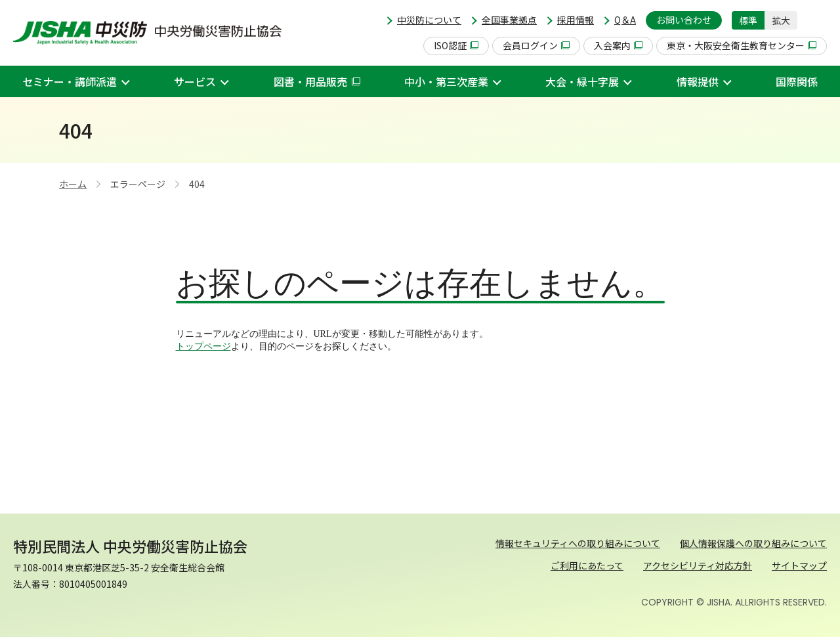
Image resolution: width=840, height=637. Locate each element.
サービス (195, 81)
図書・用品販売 (317, 81)
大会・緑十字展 (582, 81)
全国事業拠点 (509, 20)
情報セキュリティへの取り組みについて (578, 543)
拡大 (781, 20)
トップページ (203, 346)
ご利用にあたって (587, 565)
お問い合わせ (684, 20)
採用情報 (576, 20)
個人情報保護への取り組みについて (753, 543)
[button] (817, 20)
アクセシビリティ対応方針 (698, 565)
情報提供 (698, 81)
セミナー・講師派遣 (70, 81)
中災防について (429, 20)
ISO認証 (456, 45)
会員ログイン (536, 45)
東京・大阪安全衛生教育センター (742, 45)
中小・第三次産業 (446, 81)
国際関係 (797, 81)
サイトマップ (799, 565)
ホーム (73, 184)
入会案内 (618, 45)
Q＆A (625, 20)
